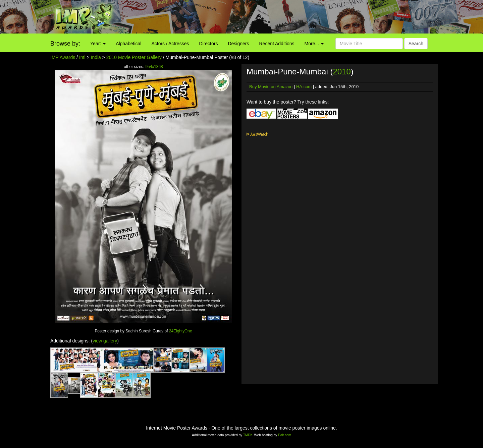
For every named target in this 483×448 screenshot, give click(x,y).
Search (416, 44)
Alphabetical (128, 44)
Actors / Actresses (170, 44)
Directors (208, 44)
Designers (238, 44)
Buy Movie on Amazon (271, 87)
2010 (342, 72)
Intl (82, 57)
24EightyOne (181, 331)
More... (314, 44)
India (96, 57)
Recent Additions (277, 44)
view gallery (105, 341)
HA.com (304, 87)
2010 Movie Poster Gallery (134, 57)
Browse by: (65, 44)
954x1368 (154, 67)
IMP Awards (63, 57)
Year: (98, 44)
